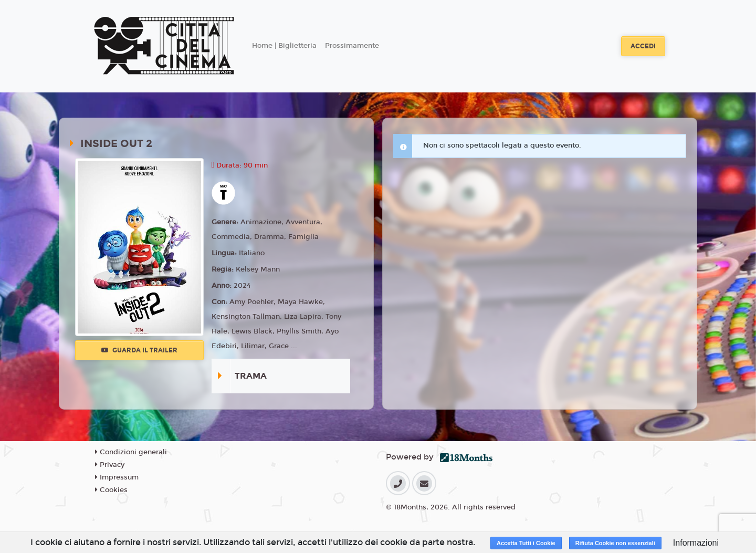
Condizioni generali (131, 452)
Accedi (643, 46)
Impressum (117, 477)
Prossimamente (352, 46)
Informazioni (696, 543)
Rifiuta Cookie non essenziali (615, 543)
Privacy (110, 465)
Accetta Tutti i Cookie (526, 543)
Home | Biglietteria (284, 46)
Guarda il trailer (139, 350)
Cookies (111, 490)
